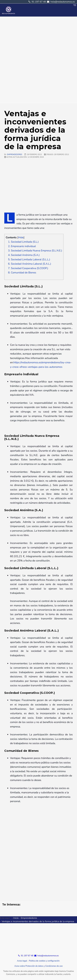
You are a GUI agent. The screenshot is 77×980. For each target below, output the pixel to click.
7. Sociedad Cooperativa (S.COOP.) (28, 268)
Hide (21, 237)
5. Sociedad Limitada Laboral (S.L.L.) (29, 259)
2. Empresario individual (22, 246)
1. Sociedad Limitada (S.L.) (23, 242)
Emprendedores (15, 154)
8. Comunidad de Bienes (22, 273)
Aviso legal (22, 961)
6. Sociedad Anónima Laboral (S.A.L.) (30, 264)
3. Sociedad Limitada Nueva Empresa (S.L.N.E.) (35, 251)
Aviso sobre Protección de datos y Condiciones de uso (38, 966)
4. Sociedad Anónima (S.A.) (24, 255)
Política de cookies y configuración (44, 961)
